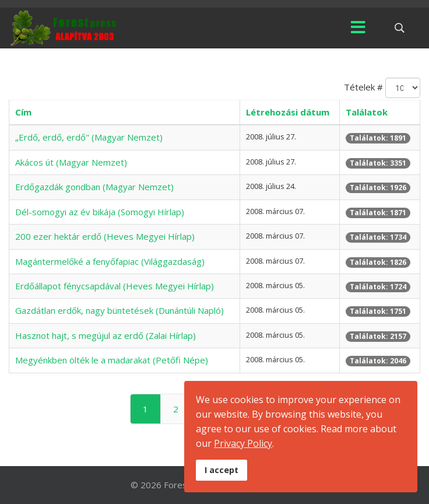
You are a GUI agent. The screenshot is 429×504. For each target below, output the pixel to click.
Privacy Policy (243, 443)
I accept (221, 470)
